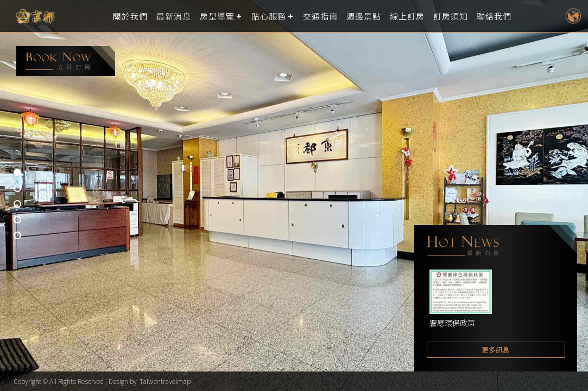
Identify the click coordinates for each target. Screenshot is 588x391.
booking (66, 61)
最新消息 (174, 16)
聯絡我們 (494, 16)
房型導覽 (217, 16)
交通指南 (320, 16)
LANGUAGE (573, 16)
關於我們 (130, 16)
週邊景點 (364, 16)
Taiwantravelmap (165, 381)
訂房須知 (451, 16)
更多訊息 (496, 350)
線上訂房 (407, 16)
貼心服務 (269, 16)
